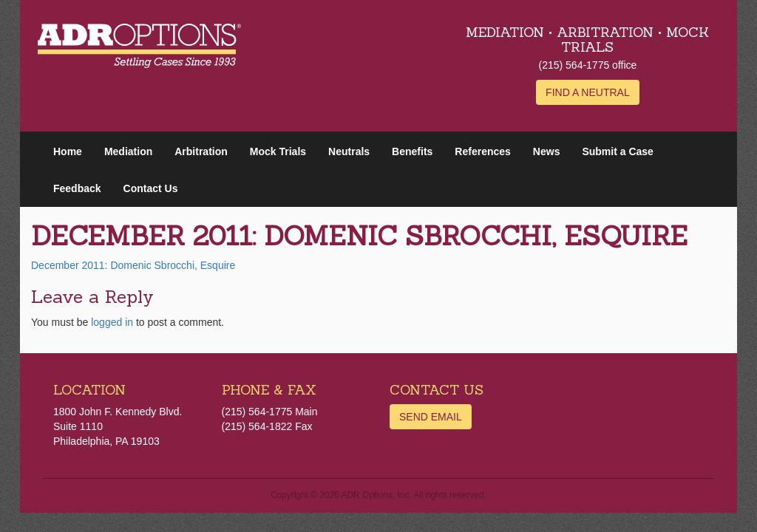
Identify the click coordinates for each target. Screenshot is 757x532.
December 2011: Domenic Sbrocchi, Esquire (133, 265)
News (547, 151)
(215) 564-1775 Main (270, 412)
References (483, 151)
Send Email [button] (431, 417)
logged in (112, 322)
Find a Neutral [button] (588, 92)
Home (68, 151)
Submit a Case (617, 151)
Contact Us (151, 188)
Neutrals (349, 151)
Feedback (77, 188)
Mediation (128, 151)
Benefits (412, 151)
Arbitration (201, 151)
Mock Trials (278, 151)
